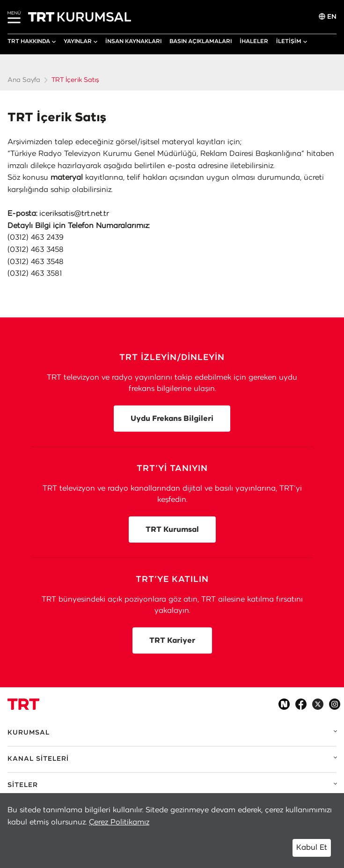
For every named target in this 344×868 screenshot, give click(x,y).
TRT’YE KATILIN (172, 580)
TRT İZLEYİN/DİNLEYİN (172, 358)
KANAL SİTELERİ (38, 759)
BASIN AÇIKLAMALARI (201, 41)
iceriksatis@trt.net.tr (74, 213)
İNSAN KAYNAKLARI (133, 41)
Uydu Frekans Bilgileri (172, 419)
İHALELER (254, 41)
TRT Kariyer (172, 640)
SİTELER (23, 785)
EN (328, 17)
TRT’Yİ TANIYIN (172, 469)
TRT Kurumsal (172, 530)
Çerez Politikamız (119, 822)
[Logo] (23, 704)
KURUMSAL (29, 733)
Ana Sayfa (24, 80)
